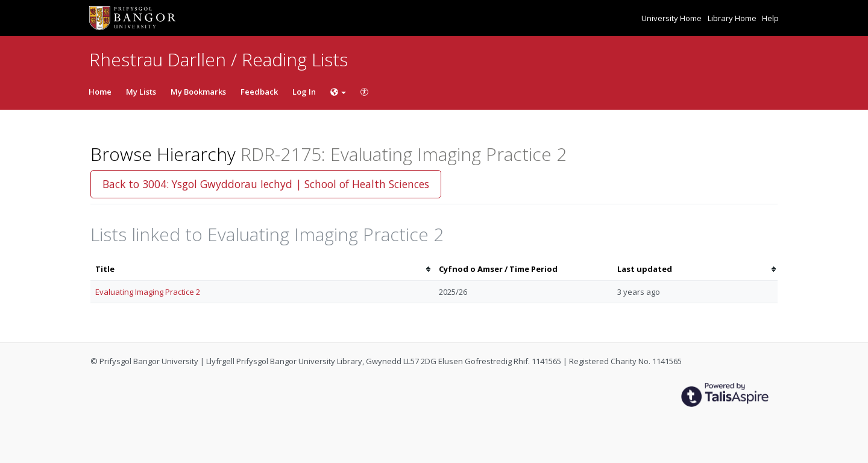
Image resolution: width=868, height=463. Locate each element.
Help (770, 18)
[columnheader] (262, 269)
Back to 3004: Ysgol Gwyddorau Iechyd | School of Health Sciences (266, 184)
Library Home (733, 18)
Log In (304, 92)
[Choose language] (338, 92)
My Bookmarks (198, 92)
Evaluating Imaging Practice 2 (148, 292)
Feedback (259, 92)
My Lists (141, 92)
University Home (672, 18)
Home (100, 92)
